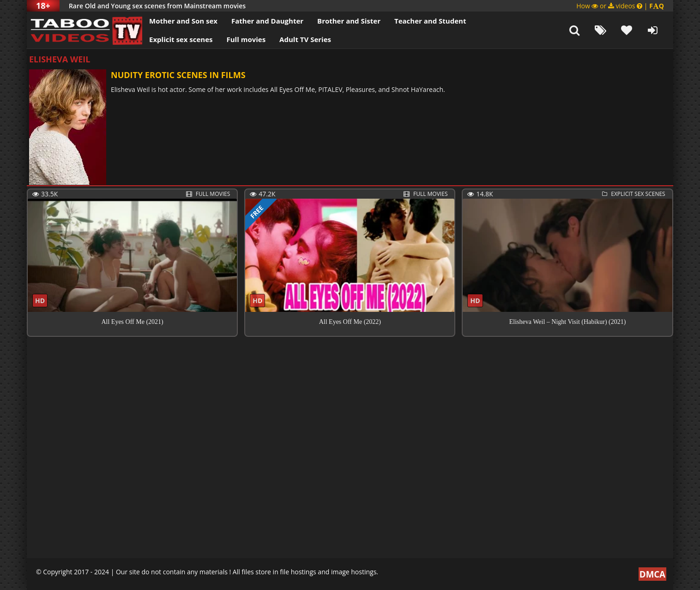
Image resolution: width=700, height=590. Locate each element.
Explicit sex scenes (181, 39)
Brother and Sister (349, 21)
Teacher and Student (430, 21)
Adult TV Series (305, 39)
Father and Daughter (267, 21)
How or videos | (620, 6)
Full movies (246, 39)
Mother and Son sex (183, 21)
